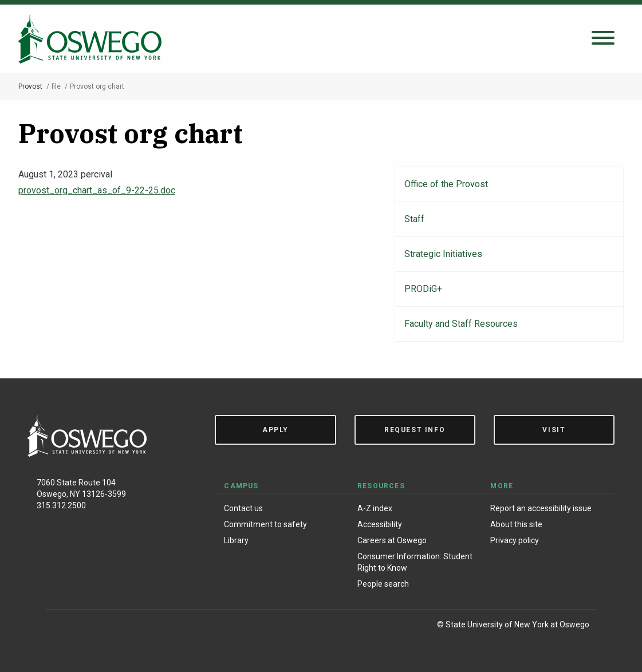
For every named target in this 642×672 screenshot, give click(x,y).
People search (383, 584)
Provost (30, 86)
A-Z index (375, 508)
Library (236, 540)
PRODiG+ (423, 289)
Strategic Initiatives (443, 254)
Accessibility (380, 524)
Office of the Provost (446, 184)
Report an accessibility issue (541, 508)
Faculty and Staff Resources (461, 324)
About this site (516, 524)
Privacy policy (515, 540)
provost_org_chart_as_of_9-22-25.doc (97, 190)
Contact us (243, 508)
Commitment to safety (265, 524)
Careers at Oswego (392, 540)
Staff (414, 219)
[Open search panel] (603, 39)
